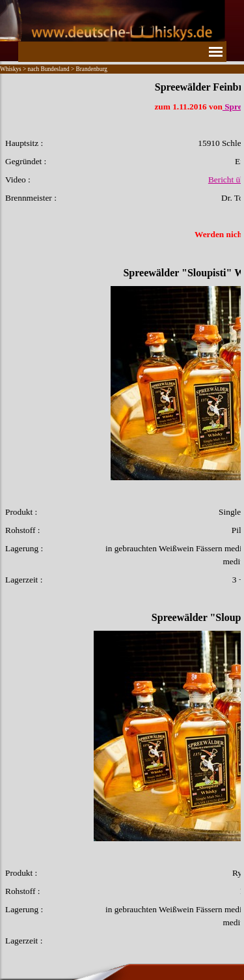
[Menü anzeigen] (216, 51)
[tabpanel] (122, 514)
